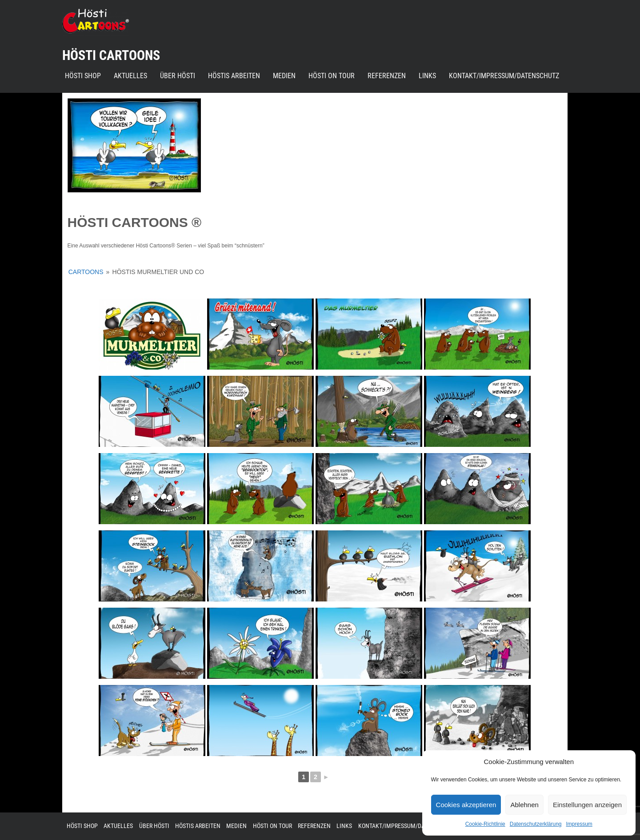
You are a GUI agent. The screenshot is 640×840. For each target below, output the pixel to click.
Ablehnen (524, 805)
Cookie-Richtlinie (485, 824)
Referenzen (387, 76)
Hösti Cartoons (111, 55)
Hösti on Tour (332, 76)
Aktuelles (130, 76)
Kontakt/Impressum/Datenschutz (504, 76)
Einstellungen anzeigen (587, 805)
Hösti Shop (83, 76)
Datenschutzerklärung (536, 824)
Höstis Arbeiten (234, 76)
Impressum (579, 824)
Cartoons (86, 272)
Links (427, 76)
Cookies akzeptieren (466, 805)
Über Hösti (178, 76)
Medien (284, 76)
